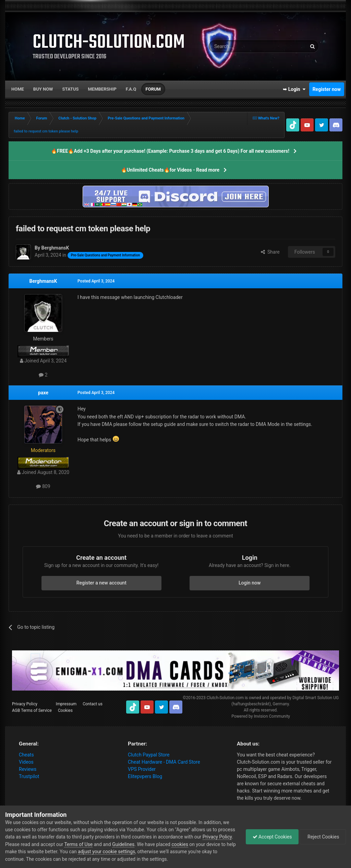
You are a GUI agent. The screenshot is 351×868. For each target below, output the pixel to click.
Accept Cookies (271, 837)
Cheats (26, 755)
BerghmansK (43, 281)
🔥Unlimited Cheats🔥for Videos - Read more (170, 170)
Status (71, 89)
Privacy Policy (25, 704)
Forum (153, 89)
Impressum (66, 704)
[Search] (241, 46)
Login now (250, 583)
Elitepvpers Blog (145, 776)
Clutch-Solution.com (225, 698)
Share (270, 252)
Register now (327, 89)
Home (18, 89)
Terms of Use (110, 844)
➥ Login (294, 89)
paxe (43, 393)
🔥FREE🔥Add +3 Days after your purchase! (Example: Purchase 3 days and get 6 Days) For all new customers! (170, 151)
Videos (26, 762)
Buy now (43, 89)
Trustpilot (29, 776)
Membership (102, 89)
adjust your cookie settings (148, 852)
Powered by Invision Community (261, 716)
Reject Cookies (322, 837)
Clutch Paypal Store (149, 755)
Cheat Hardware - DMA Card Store (164, 762)
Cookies (65, 710)
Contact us (93, 704)
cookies (211, 844)
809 (43, 486)
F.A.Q (131, 89)
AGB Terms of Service (32, 710)
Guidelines (155, 844)
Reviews (28, 769)
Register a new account (101, 583)
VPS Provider (142, 769)
